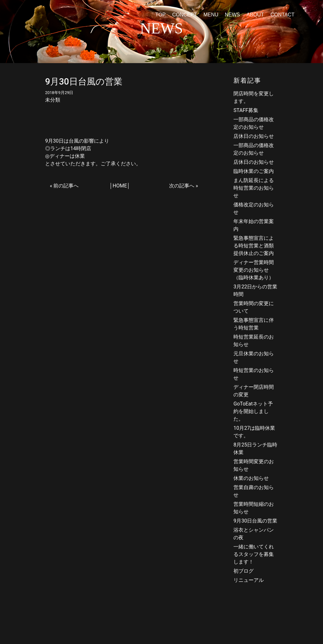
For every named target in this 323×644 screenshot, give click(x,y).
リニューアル (249, 580)
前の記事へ (66, 186)
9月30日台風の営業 (255, 521)
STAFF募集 (246, 110)
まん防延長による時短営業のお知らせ (254, 188)
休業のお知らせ (251, 478)
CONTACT (282, 15)
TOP (160, 15)
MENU (211, 15)
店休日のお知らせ (254, 136)
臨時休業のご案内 (254, 171)
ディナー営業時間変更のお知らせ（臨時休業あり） (254, 270)
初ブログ (244, 571)
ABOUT (255, 15)
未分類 (53, 100)
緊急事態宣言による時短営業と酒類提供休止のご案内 (254, 246)
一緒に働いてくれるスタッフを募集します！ (254, 554)
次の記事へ (182, 186)
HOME (120, 186)
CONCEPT (185, 15)
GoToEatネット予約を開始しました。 (253, 411)
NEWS (232, 15)
